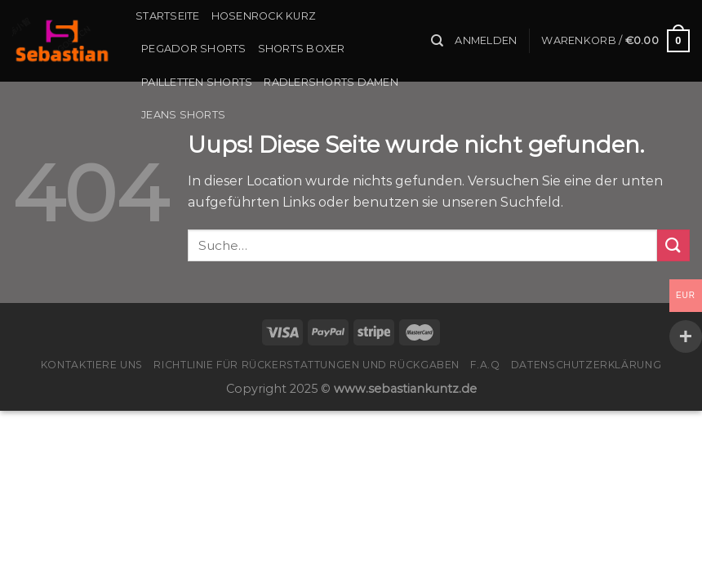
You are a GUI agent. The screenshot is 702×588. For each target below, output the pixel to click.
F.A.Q (485, 365)
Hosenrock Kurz (264, 16)
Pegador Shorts (194, 49)
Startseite (168, 16)
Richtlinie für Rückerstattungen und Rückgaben (307, 365)
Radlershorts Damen (331, 82)
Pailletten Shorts (197, 82)
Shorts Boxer (302, 49)
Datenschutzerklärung (586, 365)
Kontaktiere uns (92, 365)
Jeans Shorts (183, 115)
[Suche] (437, 41)
